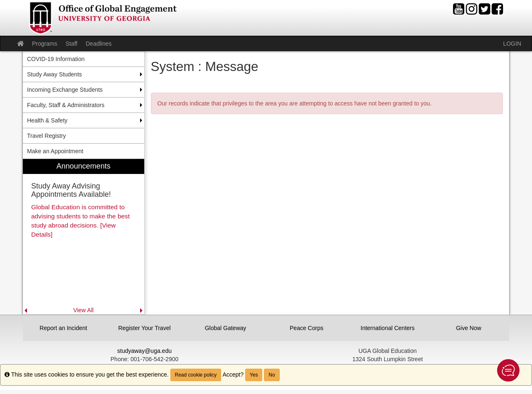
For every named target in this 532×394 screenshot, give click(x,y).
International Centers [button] (388, 328)
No (272, 375)
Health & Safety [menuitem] (47, 120)
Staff (72, 44)
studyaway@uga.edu (144, 351)
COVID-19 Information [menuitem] (56, 59)
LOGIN (512, 44)
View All (83, 310)
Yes (254, 375)
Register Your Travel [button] (144, 328)
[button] (508, 370)
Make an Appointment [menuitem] (55, 151)
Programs (45, 44)
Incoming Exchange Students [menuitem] (65, 90)
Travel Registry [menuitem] (47, 136)
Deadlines (99, 44)
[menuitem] (84, 237)
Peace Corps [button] (307, 328)
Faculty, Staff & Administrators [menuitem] (66, 105)
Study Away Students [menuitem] (54, 74)
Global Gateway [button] (226, 328)
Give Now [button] (469, 328)
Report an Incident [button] (63, 328)
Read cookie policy (196, 375)
